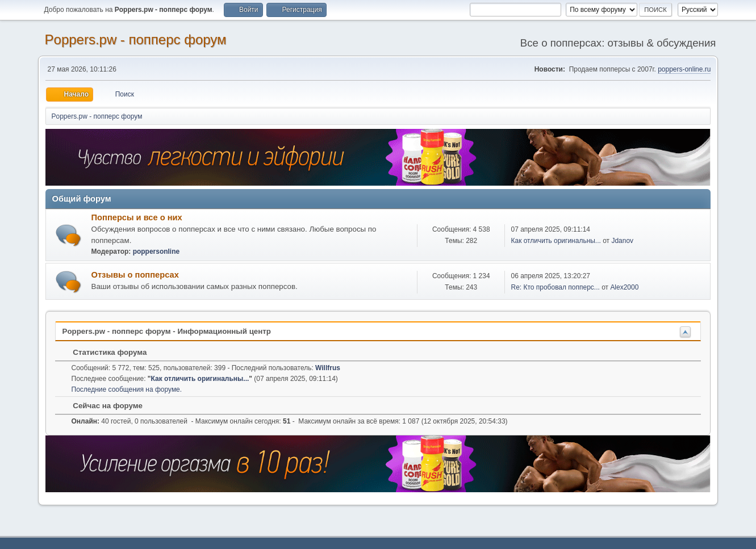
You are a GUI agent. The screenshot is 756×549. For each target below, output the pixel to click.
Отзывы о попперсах (135, 275)
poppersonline (156, 252)
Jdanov (622, 241)
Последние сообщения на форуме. (127, 389)
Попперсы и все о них (137, 217)
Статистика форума (105, 352)
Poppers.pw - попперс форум (136, 39)
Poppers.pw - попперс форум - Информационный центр (167, 331)
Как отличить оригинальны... (555, 241)
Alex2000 (624, 287)
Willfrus (328, 368)
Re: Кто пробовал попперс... (555, 287)
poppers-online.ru (684, 69)
